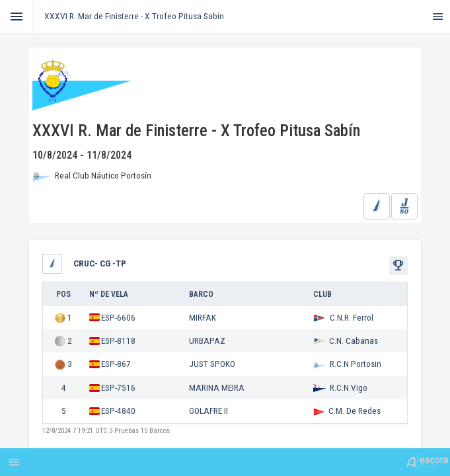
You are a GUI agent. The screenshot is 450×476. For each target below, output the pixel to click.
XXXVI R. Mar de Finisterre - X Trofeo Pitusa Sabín (134, 16)
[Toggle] (17, 17)
